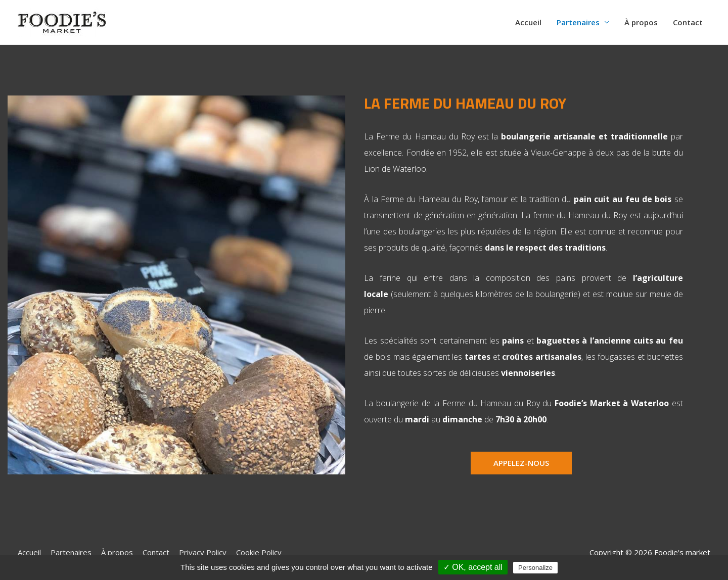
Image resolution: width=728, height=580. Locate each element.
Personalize (535, 568)
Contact (688, 22)
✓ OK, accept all (473, 567)
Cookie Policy (259, 552)
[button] (521, 463)
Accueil (528, 22)
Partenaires (578, 22)
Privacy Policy (203, 552)
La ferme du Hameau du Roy (465, 103)
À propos (641, 22)
